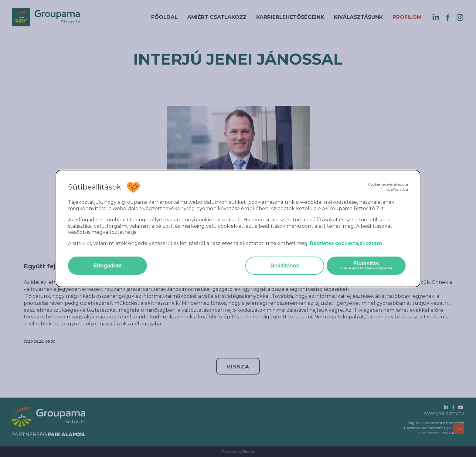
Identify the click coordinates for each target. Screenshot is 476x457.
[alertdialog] (238, 228)
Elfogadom (108, 266)
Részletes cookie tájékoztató (346, 243)
